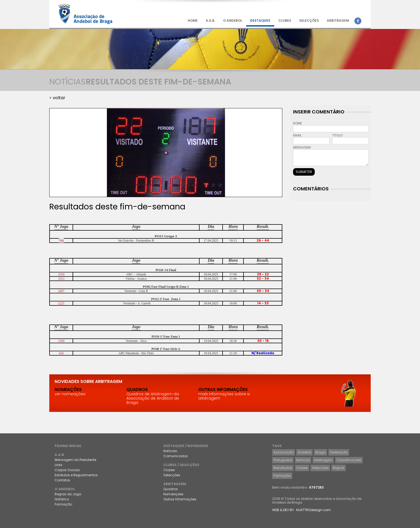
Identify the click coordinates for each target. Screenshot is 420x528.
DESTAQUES (260, 21)
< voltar (57, 98)
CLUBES (285, 21)
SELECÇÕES (309, 21)
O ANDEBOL (233, 21)
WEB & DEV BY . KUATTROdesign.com (301, 510)
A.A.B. (210, 21)
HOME (193, 21)
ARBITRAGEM (338, 21)
